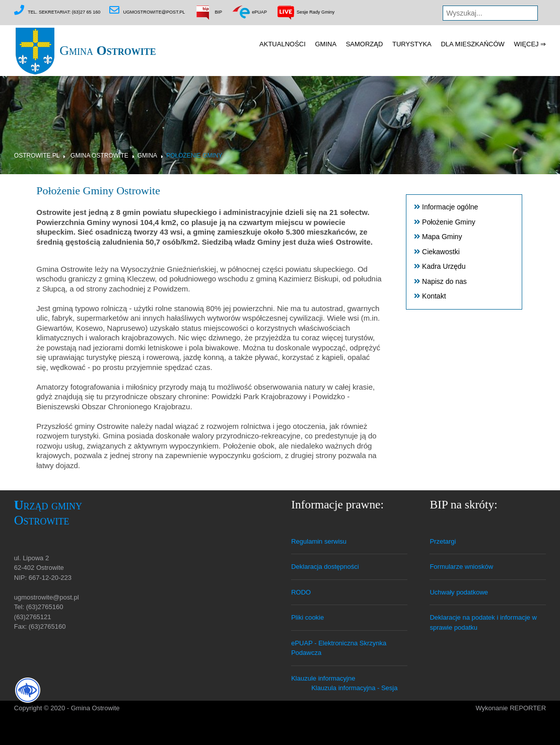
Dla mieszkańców (472, 44)
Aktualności (283, 44)
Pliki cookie (307, 617)
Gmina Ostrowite (99, 156)
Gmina (85, 51)
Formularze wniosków (461, 567)
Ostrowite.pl (37, 156)
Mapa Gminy (442, 237)
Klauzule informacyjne (323, 678)
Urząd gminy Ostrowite (48, 513)
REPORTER (528, 708)
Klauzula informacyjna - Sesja (354, 688)
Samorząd (365, 44)
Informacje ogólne (450, 207)
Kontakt (434, 296)
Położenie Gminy (194, 156)
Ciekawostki (441, 252)
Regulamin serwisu (319, 541)
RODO (301, 592)
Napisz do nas (444, 281)
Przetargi (443, 541)
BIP (208, 12)
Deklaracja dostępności (325, 567)
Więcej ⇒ (530, 44)
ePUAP (249, 12)
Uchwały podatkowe (459, 592)
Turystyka (412, 44)
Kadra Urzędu (444, 266)
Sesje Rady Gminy (305, 12)
